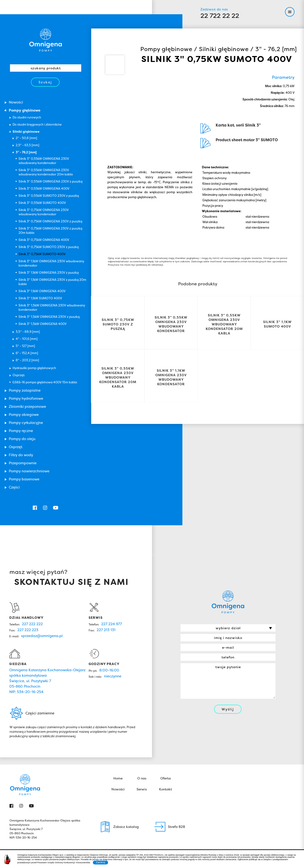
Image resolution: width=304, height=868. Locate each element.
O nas (142, 663)
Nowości (118, 673)
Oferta (166, 663)
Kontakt (166, 673)
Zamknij (101, 862)
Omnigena (46, 40)
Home (118, 663)
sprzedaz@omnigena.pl (42, 520)
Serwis (142, 673)
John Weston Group (280, 744)
